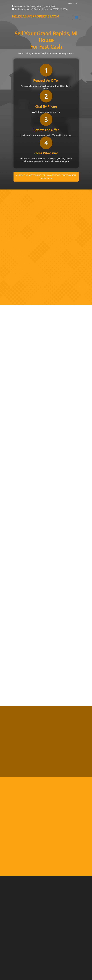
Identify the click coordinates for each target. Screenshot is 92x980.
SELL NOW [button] (73, 3)
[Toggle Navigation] (77, 17)
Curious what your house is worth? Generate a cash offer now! (46, 177)
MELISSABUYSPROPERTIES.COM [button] (36, 16)
